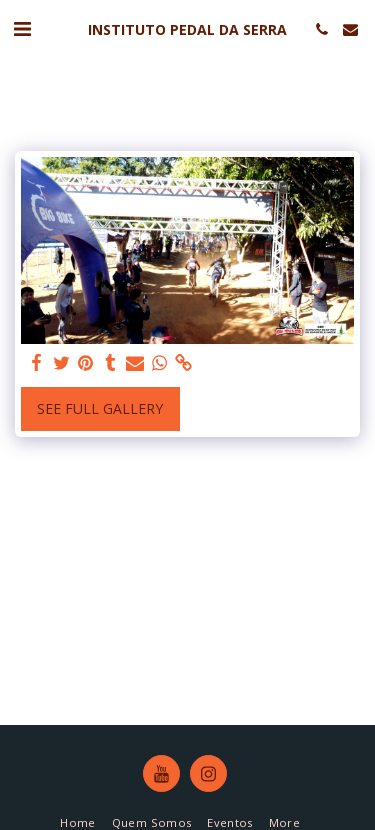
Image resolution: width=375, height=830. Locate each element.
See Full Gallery (100, 408)
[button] (22, 28)
